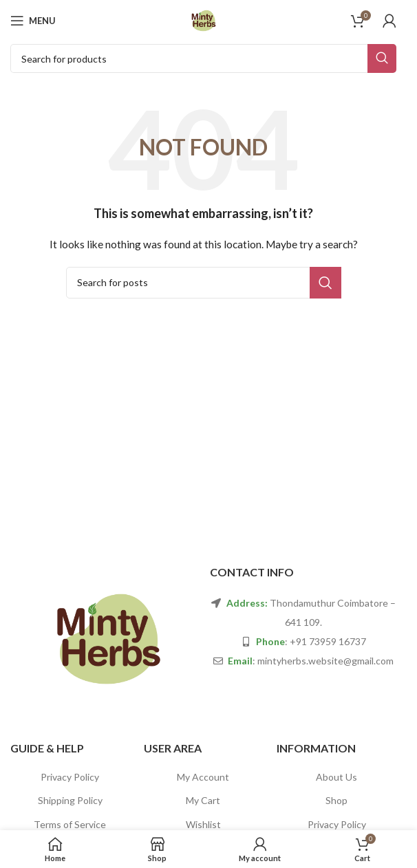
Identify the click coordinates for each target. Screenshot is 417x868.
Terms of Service (70, 824)
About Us (336, 777)
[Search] (203, 58)
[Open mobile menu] (33, 21)
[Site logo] (204, 20)
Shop (336, 800)
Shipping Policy (70, 800)
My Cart (203, 800)
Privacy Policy (70, 777)
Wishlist (203, 824)
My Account (203, 777)
